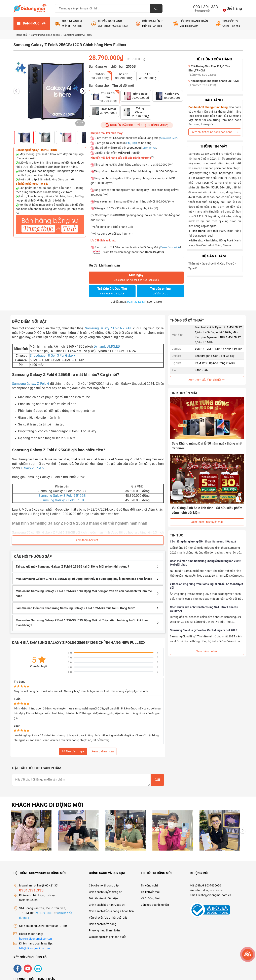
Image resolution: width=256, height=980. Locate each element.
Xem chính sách (168, 138)
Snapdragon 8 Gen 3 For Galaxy (52, 356)
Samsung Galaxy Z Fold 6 (31, 384)
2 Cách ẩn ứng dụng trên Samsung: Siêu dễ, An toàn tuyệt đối (206, 583)
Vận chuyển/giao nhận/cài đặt (108, 918)
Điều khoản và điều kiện (103, 898)
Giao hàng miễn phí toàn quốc (107, 937)
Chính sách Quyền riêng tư (105, 892)
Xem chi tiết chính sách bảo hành (215, 132)
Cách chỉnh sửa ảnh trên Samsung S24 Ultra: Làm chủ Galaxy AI (204, 606)
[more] (248, 954)
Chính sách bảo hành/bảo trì (107, 905)
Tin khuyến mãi (150, 892)
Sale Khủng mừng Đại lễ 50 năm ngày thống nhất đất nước (204, 446)
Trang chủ (23, 35)
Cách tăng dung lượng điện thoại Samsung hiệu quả (203, 539)
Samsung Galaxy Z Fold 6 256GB (109, 328)
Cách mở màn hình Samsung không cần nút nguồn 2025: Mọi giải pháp (206, 560)
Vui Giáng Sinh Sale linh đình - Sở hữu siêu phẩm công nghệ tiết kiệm (203, 509)
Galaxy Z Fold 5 (32, 468)
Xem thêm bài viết (88, 540)
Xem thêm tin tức (207, 648)
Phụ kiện (132, 143)
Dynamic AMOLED (107, 347)
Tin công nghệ (150, 885)
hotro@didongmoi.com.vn (35, 939)
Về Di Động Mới (150, 898)
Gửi (157, 780)
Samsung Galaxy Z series (47, 35)
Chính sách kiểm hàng (103, 924)
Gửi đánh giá (73, 751)
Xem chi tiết (150, 148)
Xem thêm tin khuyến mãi (207, 519)
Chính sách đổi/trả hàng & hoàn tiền (111, 911)
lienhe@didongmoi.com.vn (214, 895)
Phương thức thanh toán (104, 930)
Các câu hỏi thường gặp (104, 885)
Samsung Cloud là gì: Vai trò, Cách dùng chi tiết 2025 (204, 627)
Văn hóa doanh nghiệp (155, 905)
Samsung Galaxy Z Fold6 (78, 35)
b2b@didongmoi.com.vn (34, 948)
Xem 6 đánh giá (103, 751)
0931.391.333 (204, 7)
